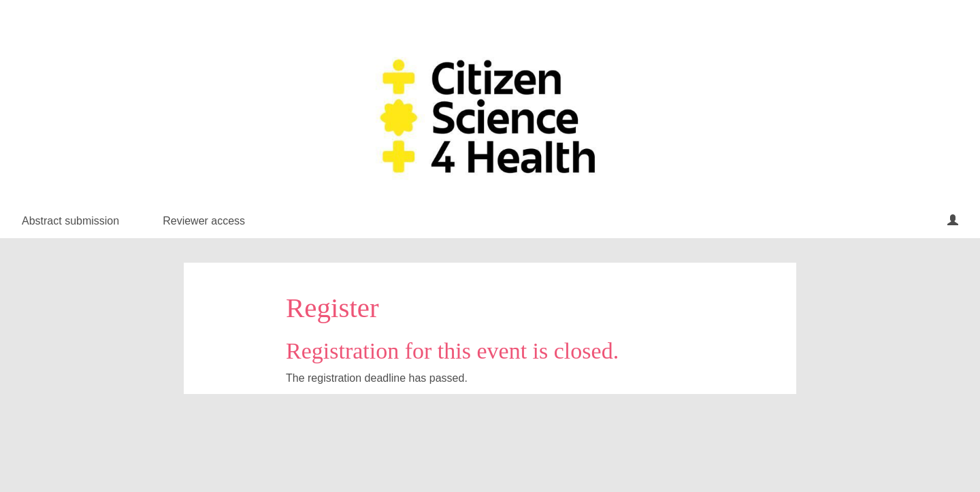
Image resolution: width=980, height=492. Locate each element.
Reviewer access (204, 221)
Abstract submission (70, 221)
